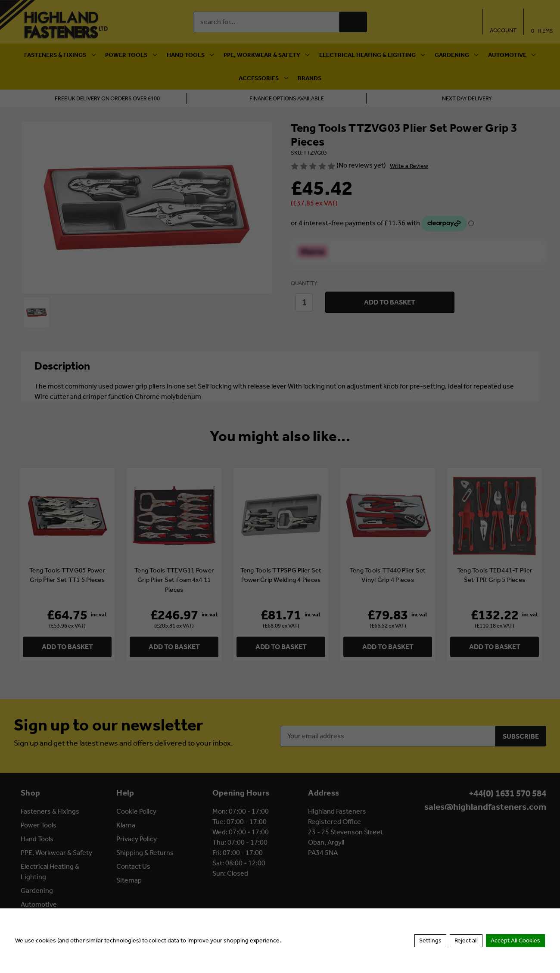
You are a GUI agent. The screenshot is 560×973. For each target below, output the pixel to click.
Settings (430, 940)
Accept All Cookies (515, 940)
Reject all (466, 940)
